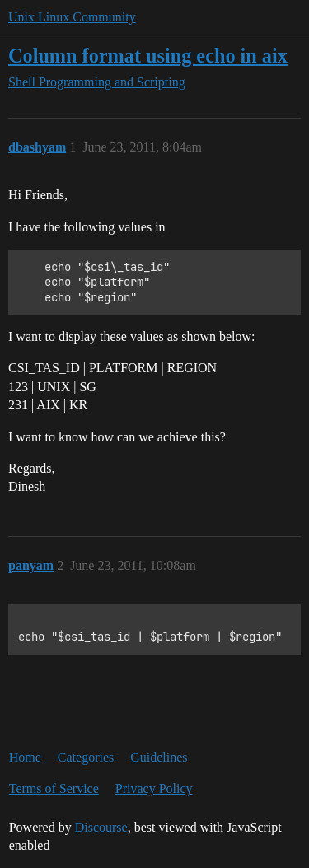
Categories (86, 757)
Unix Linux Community (72, 17)
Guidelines (159, 757)
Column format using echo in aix (148, 56)
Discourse (101, 827)
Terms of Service (54, 789)
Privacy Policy (154, 789)
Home (25, 757)
